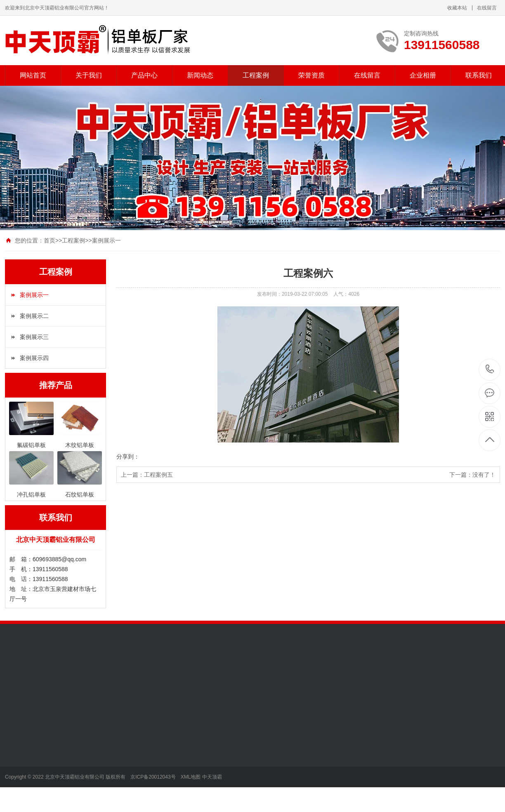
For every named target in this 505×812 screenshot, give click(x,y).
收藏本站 (457, 8)
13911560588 (490, 369)
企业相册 (423, 75)
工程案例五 (158, 475)
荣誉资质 (311, 75)
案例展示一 (106, 240)
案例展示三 (34, 337)
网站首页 (33, 75)
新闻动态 (200, 75)
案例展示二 (34, 316)
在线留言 (487, 8)
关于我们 (89, 75)
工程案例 (256, 75)
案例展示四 (34, 358)
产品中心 (144, 75)
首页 (50, 240)
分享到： (128, 457)
